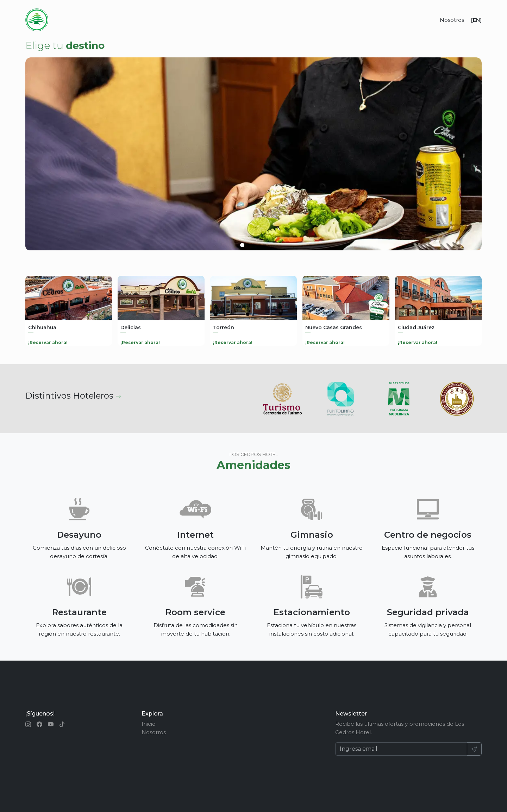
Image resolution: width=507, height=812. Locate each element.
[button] (242, 245)
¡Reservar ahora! (48, 342)
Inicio (149, 724)
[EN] (476, 20)
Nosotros (452, 20)
